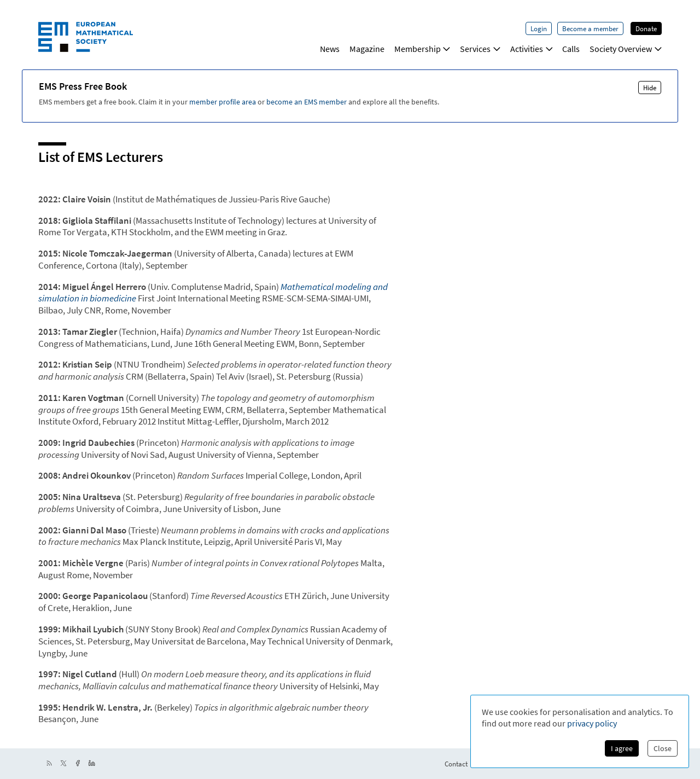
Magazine (367, 49)
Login (539, 28)
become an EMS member (307, 102)
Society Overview (626, 49)
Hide (650, 88)
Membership (422, 49)
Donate (646, 28)
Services (480, 49)
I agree (622, 748)
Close (663, 748)
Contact (456, 764)
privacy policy (592, 723)
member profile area (223, 102)
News (330, 49)
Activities (532, 49)
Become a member (590, 28)
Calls (571, 49)
